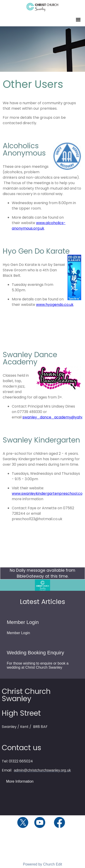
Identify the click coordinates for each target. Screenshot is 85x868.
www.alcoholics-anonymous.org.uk (39, 226)
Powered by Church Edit (42, 864)
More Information (20, 781)
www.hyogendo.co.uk (55, 305)
